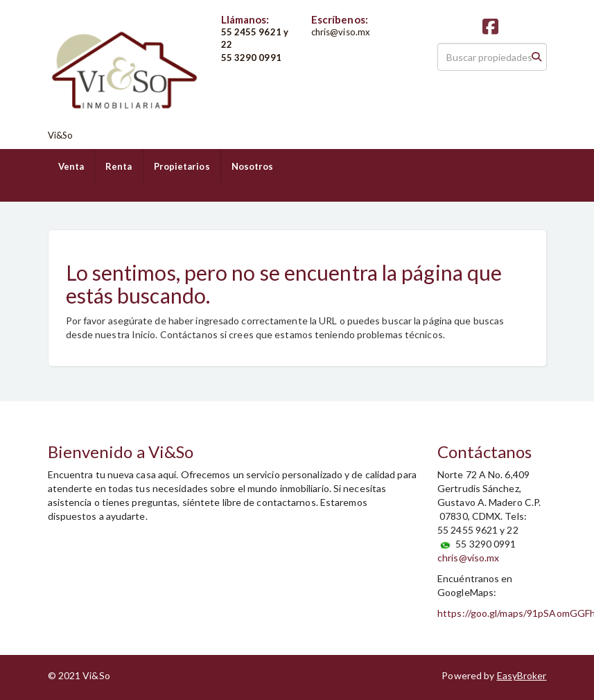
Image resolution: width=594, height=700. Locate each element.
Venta (71, 166)
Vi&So (61, 135)
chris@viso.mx (468, 558)
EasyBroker (522, 675)
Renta (119, 166)
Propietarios (182, 166)
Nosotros (253, 166)
